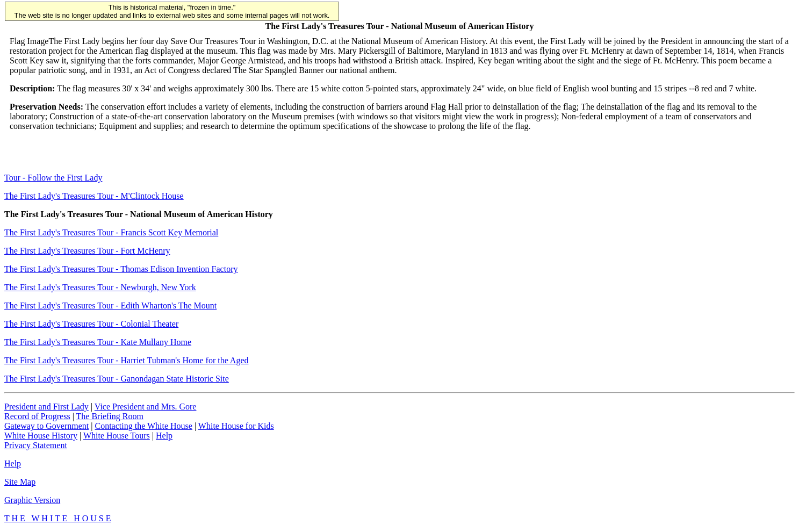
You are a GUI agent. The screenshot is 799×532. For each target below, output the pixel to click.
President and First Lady (46, 407)
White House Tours (117, 436)
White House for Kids (236, 426)
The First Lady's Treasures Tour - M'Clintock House (94, 196)
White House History (41, 436)
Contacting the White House (143, 426)
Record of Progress (37, 416)
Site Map (20, 482)
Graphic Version (32, 500)
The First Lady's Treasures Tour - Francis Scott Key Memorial (111, 232)
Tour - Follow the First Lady (53, 178)
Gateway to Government (46, 426)
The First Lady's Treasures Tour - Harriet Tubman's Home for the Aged (127, 360)
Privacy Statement (36, 445)
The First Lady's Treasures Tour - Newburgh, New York (100, 287)
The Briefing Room (110, 416)
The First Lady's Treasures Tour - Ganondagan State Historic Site (117, 379)
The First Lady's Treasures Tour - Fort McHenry (87, 251)
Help (164, 436)
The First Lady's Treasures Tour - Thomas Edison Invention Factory (121, 269)
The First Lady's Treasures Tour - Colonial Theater (91, 324)
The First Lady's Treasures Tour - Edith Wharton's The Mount (110, 305)
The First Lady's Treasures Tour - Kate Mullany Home (98, 342)
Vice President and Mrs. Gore (146, 407)
